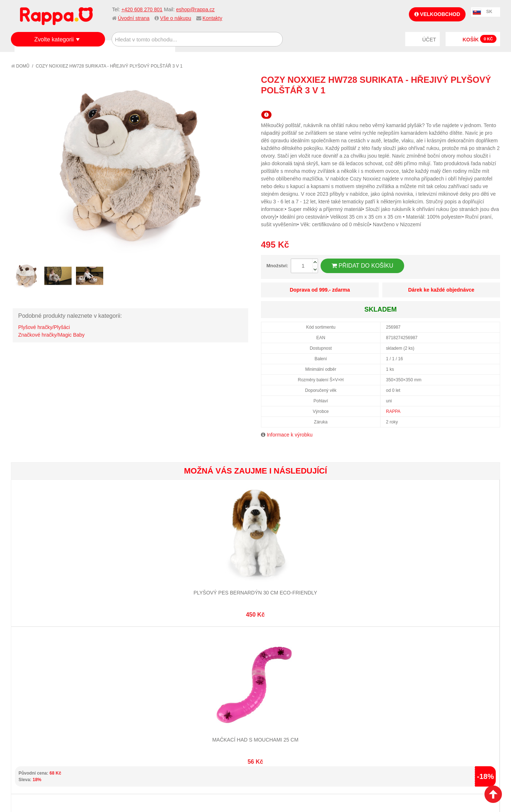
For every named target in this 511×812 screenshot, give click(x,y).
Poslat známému (464, 103)
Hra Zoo (459, 566)
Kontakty (212, 18)
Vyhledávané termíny (126, 681)
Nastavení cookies (238, 768)
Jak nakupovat (36, 681)
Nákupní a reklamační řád (50, 690)
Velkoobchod (437, 14)
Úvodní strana (134, 18)
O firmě (28, 673)
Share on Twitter (493, 103)
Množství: (277, 266)
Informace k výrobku (290, 435)
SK (489, 12)
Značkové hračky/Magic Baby (51, 335)
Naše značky (34, 718)
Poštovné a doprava (43, 699)
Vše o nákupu (176, 18)
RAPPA (393, 411)
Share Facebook (478, 103)
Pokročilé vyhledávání (128, 690)
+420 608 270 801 (142, 9)
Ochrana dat (34, 709)
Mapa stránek (116, 673)
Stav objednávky (200, 681)
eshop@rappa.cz (196, 9)
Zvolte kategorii (54, 39)
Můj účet (191, 673)
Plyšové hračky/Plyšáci (44, 327)
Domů (20, 66)
